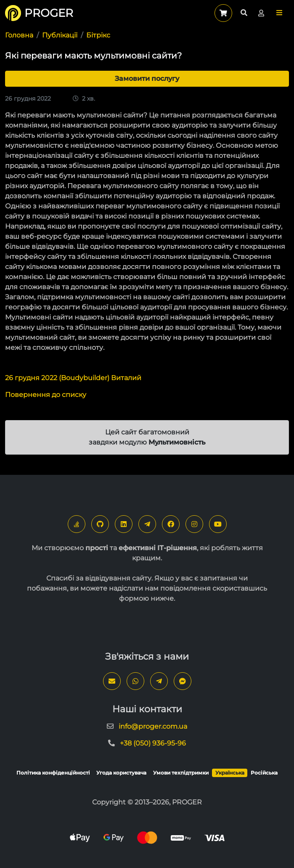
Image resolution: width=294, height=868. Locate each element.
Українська (230, 773)
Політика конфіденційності (53, 773)
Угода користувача (121, 773)
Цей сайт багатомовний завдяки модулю (147, 437)
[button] (279, 13)
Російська (264, 773)
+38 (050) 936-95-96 (153, 743)
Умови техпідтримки (181, 773)
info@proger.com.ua (153, 726)
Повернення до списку (46, 395)
